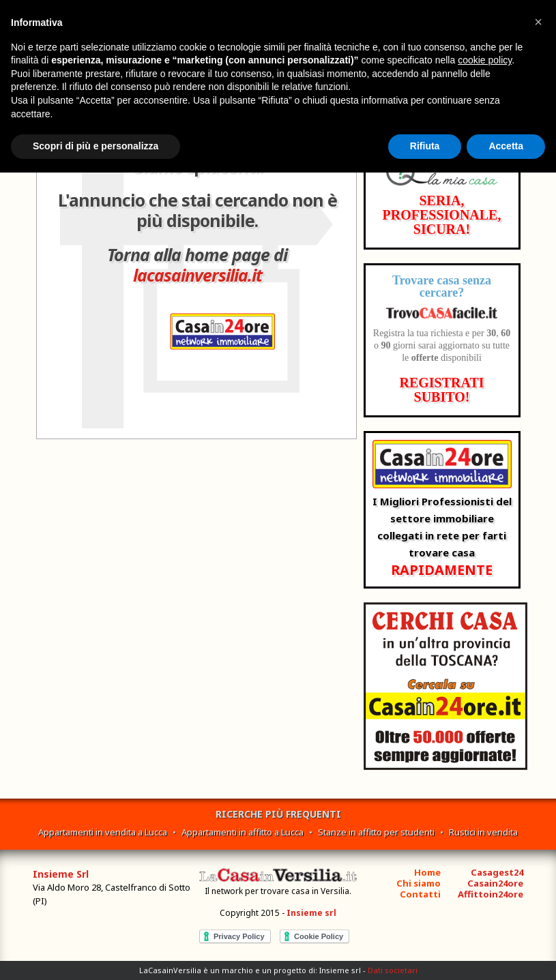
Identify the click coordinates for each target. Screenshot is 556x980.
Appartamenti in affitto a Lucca (243, 832)
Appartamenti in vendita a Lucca (103, 832)
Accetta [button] (506, 146)
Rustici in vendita (483, 832)
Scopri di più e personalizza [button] (96, 146)
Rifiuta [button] (425, 146)
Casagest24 (497, 872)
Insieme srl (311, 913)
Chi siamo (419, 883)
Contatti (420, 894)
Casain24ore (495, 883)
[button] (538, 22)
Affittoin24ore (491, 894)
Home (427, 872)
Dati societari (393, 970)
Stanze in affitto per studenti (376, 832)
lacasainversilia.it (197, 275)
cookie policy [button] (485, 60)
